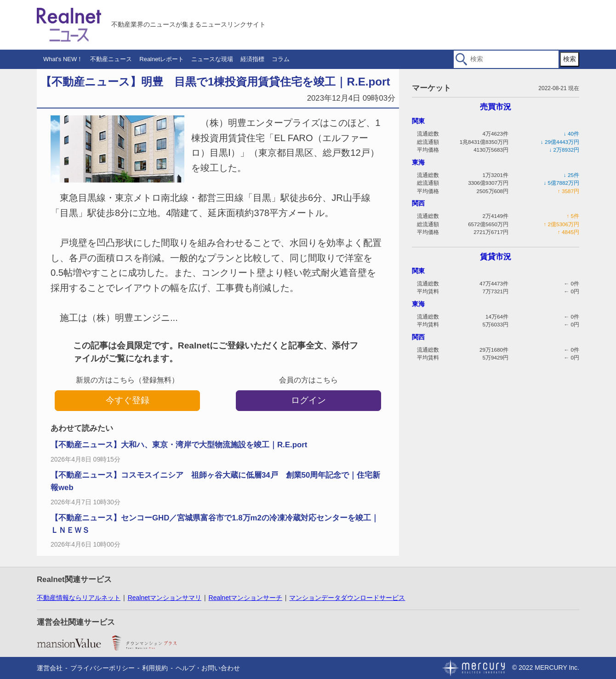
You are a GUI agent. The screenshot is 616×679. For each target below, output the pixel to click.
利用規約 (155, 668)
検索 (570, 59)
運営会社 (50, 668)
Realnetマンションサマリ (165, 598)
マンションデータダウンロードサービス (347, 598)
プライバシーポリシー (103, 668)
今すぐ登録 (128, 400)
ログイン (308, 400)
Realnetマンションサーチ (245, 598)
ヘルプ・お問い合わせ (208, 668)
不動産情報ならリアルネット (79, 598)
